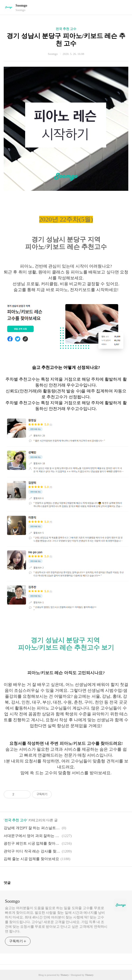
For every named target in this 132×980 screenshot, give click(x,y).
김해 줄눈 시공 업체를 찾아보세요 (31, 859)
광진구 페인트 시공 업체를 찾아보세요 (32, 843)
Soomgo (21, 6)
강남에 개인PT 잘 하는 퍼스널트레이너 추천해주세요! (32, 828)
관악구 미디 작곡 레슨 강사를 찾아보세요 (32, 851)
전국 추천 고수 (66, 29)
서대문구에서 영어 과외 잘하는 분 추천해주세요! (32, 836)
